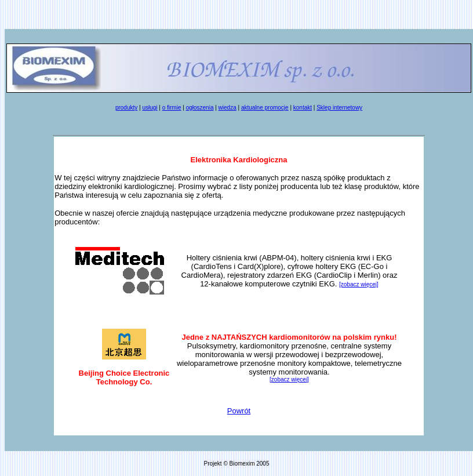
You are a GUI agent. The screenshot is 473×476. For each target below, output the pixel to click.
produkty (126, 108)
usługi (150, 108)
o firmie (172, 108)
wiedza (228, 108)
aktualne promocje (265, 108)
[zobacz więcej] (359, 284)
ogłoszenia (200, 108)
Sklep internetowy (339, 108)
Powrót (239, 411)
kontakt (303, 108)
